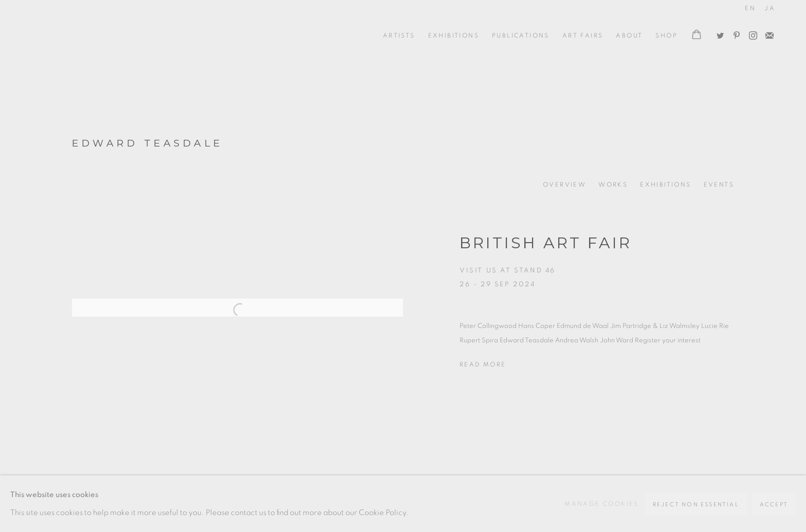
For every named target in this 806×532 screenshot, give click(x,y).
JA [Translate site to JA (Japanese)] (770, 8)
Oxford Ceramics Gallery (77, 35)
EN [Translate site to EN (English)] (750, 8)
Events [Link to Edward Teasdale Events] (719, 185)
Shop (666, 35)
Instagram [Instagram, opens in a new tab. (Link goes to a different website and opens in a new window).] (750, 33)
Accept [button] (774, 505)
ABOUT (629, 35)
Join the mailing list (767, 33)
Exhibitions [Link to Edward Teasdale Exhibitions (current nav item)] (665, 185)
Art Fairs (583, 35)
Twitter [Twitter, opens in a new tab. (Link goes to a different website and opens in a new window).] (718, 33)
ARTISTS (399, 35)
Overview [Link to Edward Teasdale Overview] (564, 185)
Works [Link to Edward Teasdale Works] (613, 185)
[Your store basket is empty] (697, 35)
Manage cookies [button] (602, 504)
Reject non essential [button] (696, 505)
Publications (521, 35)
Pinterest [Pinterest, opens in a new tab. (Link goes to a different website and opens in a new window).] (734, 33)
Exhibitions (454, 35)
